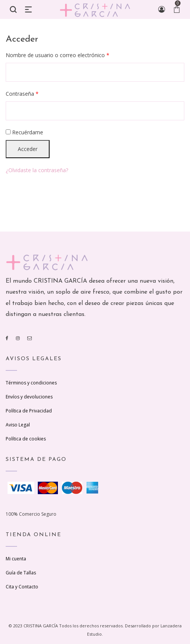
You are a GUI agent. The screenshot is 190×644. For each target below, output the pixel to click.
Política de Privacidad (29, 411)
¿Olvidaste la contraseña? (37, 170)
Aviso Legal (18, 425)
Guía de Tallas (21, 573)
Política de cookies (26, 439)
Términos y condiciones (31, 383)
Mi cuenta (16, 559)
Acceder (28, 149)
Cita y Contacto (22, 587)
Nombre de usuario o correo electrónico (58, 55)
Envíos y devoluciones (29, 397)
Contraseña (22, 94)
